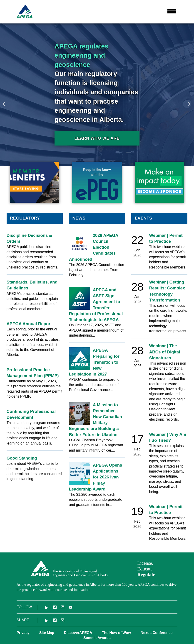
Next (188, 104)
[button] (172, 11)
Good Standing (22, 458)
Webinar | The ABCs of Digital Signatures (164, 352)
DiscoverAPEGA (78, 633)
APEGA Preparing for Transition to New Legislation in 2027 (94, 362)
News (79, 218)
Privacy (23, 633)
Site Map (47, 633)
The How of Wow (117, 633)
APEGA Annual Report (29, 324)
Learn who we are (97, 138)
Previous (6, 104)
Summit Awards (97, 638)
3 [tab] (189, 177)
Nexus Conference (157, 633)
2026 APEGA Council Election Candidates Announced (93, 247)
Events (143, 218)
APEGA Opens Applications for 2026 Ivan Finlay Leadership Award (95, 477)
